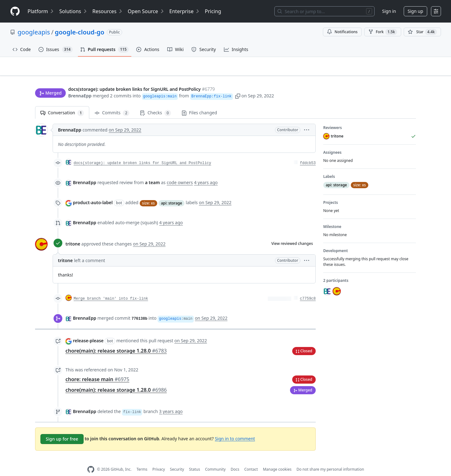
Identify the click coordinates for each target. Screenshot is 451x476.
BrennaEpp (80, 84)
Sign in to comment (235, 429)
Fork (383, 32)
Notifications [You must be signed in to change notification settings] (342, 32)
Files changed (199, 103)
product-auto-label (93, 193)
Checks (155, 103)
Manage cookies (277, 460)
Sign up (415, 11)
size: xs (148, 193)
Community (215, 460)
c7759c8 (308, 289)
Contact (251, 460)
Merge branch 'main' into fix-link (111, 289)
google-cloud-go (80, 32)
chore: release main (97, 369)
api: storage (172, 193)
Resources (108, 11)
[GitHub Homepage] (91, 460)
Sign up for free (62, 429)
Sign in (389, 11)
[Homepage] (15, 11)
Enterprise (185, 11)
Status (195, 460)
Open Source (146, 11)
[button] (238, 84)
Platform (41, 11)
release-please (88, 331)
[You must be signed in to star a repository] (422, 32)
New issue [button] (397, 71)
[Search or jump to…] (324, 11)
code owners (180, 173)
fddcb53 (308, 153)
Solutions (73, 11)
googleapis (34, 32)
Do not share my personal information (330, 460)
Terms (142, 460)
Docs (235, 460)
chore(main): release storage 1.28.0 (116, 341)
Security (177, 460)
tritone (73, 234)
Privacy (159, 460)
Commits (112, 103)
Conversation (62, 103)
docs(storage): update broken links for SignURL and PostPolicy (142, 153)
